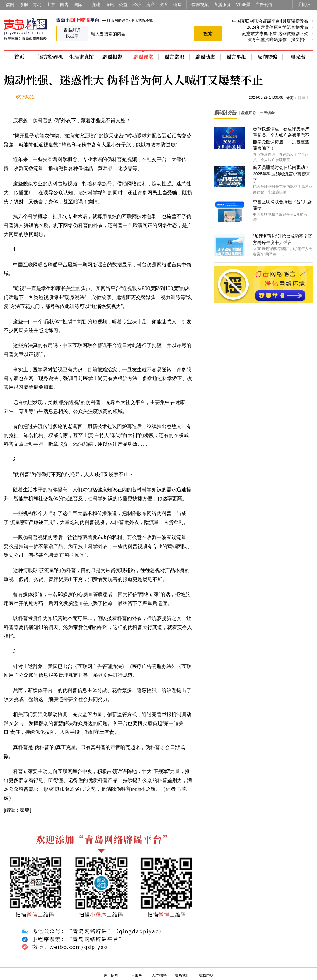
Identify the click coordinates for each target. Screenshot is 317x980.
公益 (123, 5)
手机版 (304, 5)
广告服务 (135, 975)
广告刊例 (264, 5)
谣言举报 (236, 57)
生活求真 (81, 57)
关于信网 (111, 975)
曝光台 (298, 57)
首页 (19, 57)
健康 (178, 5)
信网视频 (200, 5)
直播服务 (222, 5)
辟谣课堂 (143, 57)
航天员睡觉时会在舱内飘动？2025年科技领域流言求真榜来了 (282, 174)
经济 (137, 5)
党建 (96, 5)
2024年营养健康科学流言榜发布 (278, 27)
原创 (24, 5)
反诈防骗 (267, 57)
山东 (51, 5)
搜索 (208, 34)
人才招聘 (159, 975)
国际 (78, 5)
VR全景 (243, 5)
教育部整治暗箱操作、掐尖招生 (278, 40)
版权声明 (206, 975)
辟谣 (110, 5)
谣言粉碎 (50, 57)
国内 (64, 5)
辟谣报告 (112, 57)
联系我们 (182, 975)
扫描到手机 (69, 98)
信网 (10, 5)
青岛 (37, 5)
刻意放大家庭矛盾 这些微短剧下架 (275, 33)
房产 (150, 5)
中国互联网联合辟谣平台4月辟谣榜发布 (270, 21)
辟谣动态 (205, 57)
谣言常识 (174, 57)
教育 (164, 5)
